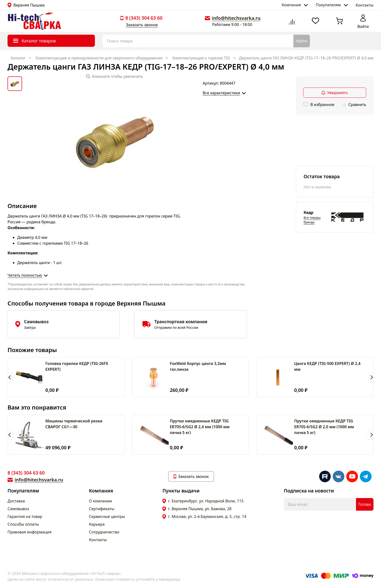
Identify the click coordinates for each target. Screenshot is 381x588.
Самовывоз (18, 509)
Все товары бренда (312, 220)
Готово (365, 504)
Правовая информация (29, 532)
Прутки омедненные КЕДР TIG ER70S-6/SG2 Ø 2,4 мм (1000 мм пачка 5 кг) (200, 427)
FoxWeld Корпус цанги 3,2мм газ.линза (198, 366)
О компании (101, 501)
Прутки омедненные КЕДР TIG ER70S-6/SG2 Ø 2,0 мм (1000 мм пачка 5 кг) (324, 427)
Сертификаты (102, 509)
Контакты (365, 5)
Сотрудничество (104, 532)
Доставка (16, 501)
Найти (302, 41)
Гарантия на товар (25, 516)
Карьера (97, 524)
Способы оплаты (23, 524)
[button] (10, 377)
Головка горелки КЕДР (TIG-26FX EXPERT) (77, 366)
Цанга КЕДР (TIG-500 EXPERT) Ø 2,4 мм (327, 366)
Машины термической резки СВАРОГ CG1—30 (74, 424)
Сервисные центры (107, 516)
